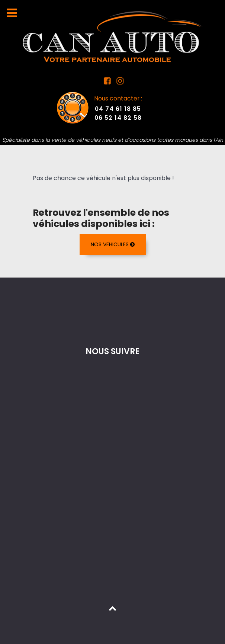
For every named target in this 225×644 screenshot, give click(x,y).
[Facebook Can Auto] (108, 82)
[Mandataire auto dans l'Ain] (113, 36)
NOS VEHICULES (113, 244)
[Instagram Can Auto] (119, 82)
